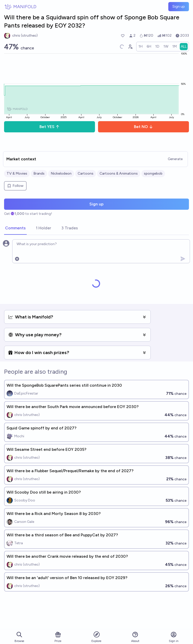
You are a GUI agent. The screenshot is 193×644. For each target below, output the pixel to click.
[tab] (15, 228)
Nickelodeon (61, 173)
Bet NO (143, 127)
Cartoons (86, 173)
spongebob (153, 173)
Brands (39, 173)
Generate (175, 159)
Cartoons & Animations (119, 173)
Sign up (179, 6)
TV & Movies (17, 173)
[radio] (141, 47)
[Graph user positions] (130, 47)
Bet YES (50, 127)
